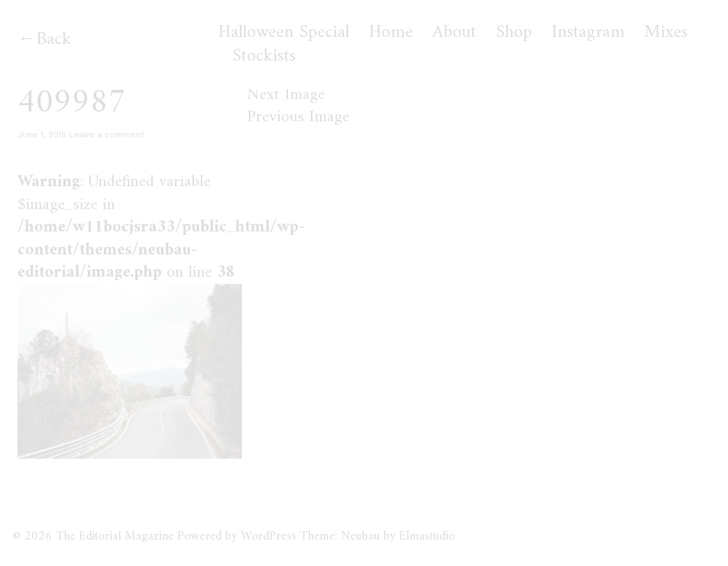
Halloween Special (284, 33)
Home (391, 33)
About (454, 33)
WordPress (268, 536)
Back (54, 39)
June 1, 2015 (42, 135)
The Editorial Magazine (115, 536)
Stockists (264, 56)
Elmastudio (427, 536)
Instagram (588, 33)
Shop (514, 33)
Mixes (666, 33)
